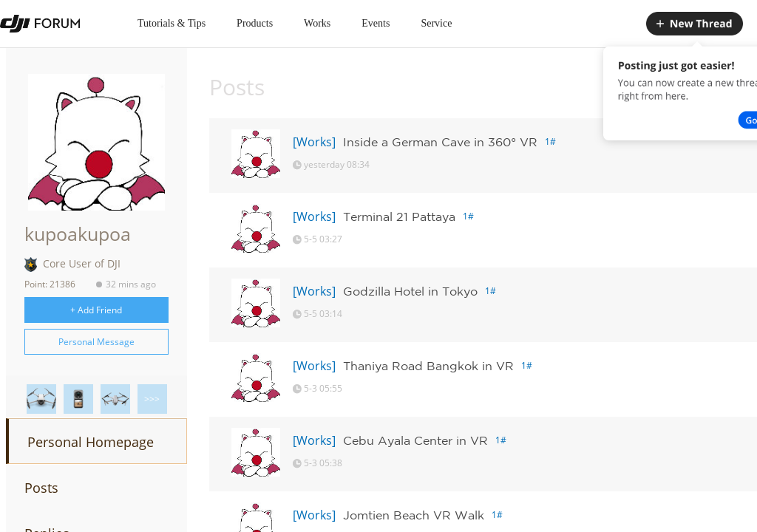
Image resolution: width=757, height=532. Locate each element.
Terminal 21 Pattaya (399, 216)
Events (376, 23)
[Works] (314, 142)
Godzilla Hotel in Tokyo (410, 291)
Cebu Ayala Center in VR (415, 440)
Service (436, 23)
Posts (41, 488)
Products (255, 23)
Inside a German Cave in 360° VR (440, 142)
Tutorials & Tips (172, 23)
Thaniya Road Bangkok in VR (428, 366)
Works (317, 23)
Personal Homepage (91, 442)
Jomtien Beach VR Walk (414, 515)
